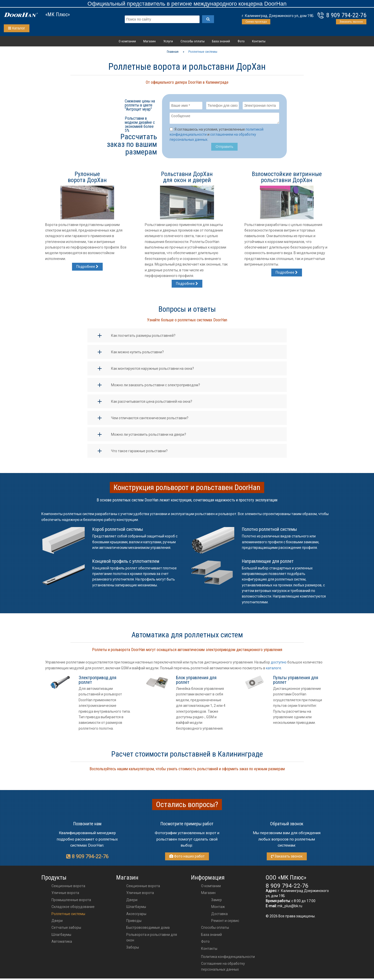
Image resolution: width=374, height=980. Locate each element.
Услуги (168, 41)
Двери (57, 922)
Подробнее (87, 268)
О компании (127, 41)
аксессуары (136, 915)
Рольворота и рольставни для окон (152, 939)
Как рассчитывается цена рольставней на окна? (152, 403)
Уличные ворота (65, 894)
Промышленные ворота (71, 901)
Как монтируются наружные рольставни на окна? (153, 370)
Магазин (149, 41)
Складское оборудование (73, 908)
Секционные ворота (68, 887)
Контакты (259, 41)
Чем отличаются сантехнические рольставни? (150, 419)
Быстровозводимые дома (148, 929)
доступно (279, 664)
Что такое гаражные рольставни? (139, 452)
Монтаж (218, 908)
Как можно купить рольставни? (137, 354)
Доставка (219, 915)
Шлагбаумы (61, 936)
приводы (134, 922)
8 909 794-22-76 (346, 15)
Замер (217, 901)
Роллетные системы (68, 915)
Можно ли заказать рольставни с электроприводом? (156, 387)
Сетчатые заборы (66, 929)
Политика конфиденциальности (228, 958)
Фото (241, 41)
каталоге (274, 670)
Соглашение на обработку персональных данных (223, 968)
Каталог (17, 28)
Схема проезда (256, 22)
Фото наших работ (187, 858)
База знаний (221, 41)
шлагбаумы (136, 908)
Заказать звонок (351, 22)
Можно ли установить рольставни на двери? (149, 436)
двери (132, 901)
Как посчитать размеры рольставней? (143, 337)
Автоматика (62, 943)
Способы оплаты (193, 41)
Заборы (133, 949)
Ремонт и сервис (225, 922)
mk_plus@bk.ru (290, 907)
